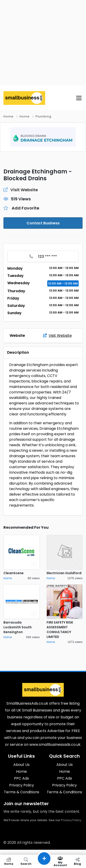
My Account (60, 861)
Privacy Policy (71, 820)
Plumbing (43, 116)
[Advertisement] (43, 43)
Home (8, 116)
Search (26, 861)
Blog (77, 861)
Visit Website (57, 336)
